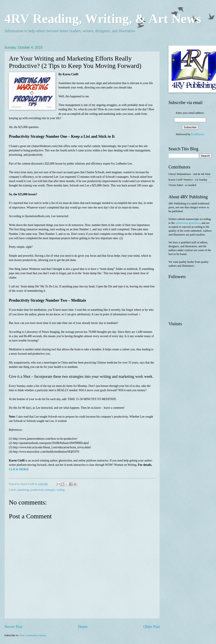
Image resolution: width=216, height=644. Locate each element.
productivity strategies (43, 490)
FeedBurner (198, 134)
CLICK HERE (18, 469)
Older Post (152, 627)
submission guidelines (188, 223)
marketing (23, 490)
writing (61, 490)
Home (83, 627)
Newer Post (13, 627)
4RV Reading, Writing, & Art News (103, 19)
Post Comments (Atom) (33, 635)
